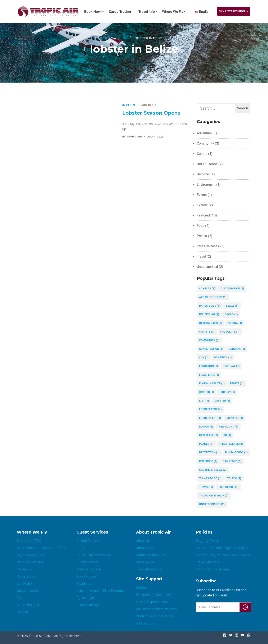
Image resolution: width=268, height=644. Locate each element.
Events (202, 195)
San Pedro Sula (28, 605)
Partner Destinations (151, 555)
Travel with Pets (207, 562)
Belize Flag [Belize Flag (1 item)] (209, 314)
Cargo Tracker (120, 12)
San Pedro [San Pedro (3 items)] (232, 461)
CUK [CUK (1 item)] (204, 357)
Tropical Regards (149, 569)
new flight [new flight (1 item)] (228, 427)
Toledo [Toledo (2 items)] (234, 478)
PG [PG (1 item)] (227, 435)
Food (201, 226)
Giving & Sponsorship (152, 602)
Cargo (81, 548)
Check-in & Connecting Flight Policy (222, 548)
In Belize (129, 105)
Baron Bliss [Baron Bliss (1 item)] (210, 306)
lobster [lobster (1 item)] (222, 401)
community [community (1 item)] (209, 340)
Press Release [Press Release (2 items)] (231, 444)
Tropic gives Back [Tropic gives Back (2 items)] (214, 496)
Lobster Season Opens (152, 113)
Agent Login (85, 598)
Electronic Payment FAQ (154, 595)
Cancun (22, 612)
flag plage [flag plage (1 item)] (209, 375)
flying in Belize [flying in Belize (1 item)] (212, 383)
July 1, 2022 (155, 137)
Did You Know (207, 164)
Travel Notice (86, 576)
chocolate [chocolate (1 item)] (230, 332)
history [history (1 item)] (227, 392)
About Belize (145, 548)
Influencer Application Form (156, 609)
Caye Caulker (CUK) (31, 555)
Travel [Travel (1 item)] (206, 487)
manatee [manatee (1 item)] (235, 418)
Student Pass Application (155, 616)
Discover (203, 174)
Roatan (22, 598)
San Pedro (24, 584)
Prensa (202, 236)
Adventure (204, 133)
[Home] (108, 38)
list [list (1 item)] (204, 401)
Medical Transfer (89, 569)
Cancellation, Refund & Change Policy (223, 555)
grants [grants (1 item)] (207, 392)
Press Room (145, 562)
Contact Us (144, 588)
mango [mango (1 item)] (206, 427)
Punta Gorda (26, 576)
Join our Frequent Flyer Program (100, 591)
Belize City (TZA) (29, 541)
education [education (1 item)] (209, 366)
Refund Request (88, 541)
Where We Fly (173, 12)
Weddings (84, 584)
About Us (143, 541)
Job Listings (145, 623)
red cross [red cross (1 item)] (208, 461)
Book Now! (93, 12)
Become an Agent (89, 605)
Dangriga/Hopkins (30, 562)
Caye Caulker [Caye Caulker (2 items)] (211, 323)
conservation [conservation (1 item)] (211, 349)
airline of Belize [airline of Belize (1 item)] (213, 297)
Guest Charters (87, 562)
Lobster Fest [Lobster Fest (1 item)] (210, 409)
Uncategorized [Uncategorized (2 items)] (212, 504)
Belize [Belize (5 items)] (232, 306)
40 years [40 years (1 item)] (207, 288)
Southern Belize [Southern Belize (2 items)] (213, 470)
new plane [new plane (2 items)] (209, 435)
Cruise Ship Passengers (94, 555)
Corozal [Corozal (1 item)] (237, 349)
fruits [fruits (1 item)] (237, 383)
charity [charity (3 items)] (207, 332)
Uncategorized (207, 267)
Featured (203, 215)
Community (205, 143)
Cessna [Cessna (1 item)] (235, 323)
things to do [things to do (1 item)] (210, 478)
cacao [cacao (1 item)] (231, 314)
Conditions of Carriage (212, 569)
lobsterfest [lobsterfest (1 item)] (210, 418)
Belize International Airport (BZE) (41, 548)
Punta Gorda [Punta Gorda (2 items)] (236, 452)
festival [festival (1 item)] (232, 366)
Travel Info (147, 12)
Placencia (24, 569)
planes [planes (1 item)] (206, 444)
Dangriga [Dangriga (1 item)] (223, 357)
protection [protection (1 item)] (209, 452)
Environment (206, 185)
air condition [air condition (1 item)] (232, 288)
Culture (202, 154)
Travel (201, 256)
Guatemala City (28, 591)
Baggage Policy (207, 541)
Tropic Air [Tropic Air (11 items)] (228, 487)
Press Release (207, 246)
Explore (202, 205)
